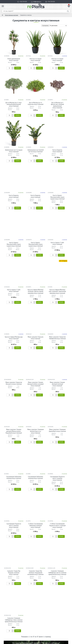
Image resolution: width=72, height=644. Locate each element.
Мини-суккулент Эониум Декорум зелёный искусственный (57, 384)
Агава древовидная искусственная (14, 60)
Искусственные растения (12, 15)
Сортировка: (45, 26)
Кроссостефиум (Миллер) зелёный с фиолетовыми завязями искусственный (36, 291)
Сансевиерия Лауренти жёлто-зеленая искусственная (57, 478)
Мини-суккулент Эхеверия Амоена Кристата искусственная (36, 431)
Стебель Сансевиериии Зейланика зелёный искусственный (35, 525)
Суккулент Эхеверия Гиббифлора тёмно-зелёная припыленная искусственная (14, 620)
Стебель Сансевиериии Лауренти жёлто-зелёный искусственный (57, 525)
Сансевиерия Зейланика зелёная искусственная (14, 478)
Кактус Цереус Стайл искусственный (57, 243)
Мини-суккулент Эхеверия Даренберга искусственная (57, 430)
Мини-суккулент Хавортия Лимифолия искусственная (57, 338)
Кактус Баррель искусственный (57, 151)
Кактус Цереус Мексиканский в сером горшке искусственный (57, 197)
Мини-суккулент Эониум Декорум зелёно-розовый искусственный (35, 384)
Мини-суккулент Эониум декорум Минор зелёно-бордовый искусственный (14, 431)
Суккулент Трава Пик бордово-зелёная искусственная (14, 573)
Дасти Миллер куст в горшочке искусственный (35, 103)
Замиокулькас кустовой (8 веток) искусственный (35, 151)
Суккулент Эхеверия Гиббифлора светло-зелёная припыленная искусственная (57, 573)
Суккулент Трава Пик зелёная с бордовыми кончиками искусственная (35, 573)
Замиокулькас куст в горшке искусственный (14, 151)
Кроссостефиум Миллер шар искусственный (14, 338)
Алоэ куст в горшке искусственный (36, 60)
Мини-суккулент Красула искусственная (36, 338)
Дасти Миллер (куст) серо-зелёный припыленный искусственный (14, 104)
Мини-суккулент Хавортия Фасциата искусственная (14, 383)
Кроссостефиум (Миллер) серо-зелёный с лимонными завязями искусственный (57, 291)
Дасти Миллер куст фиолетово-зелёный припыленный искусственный (57, 105)
